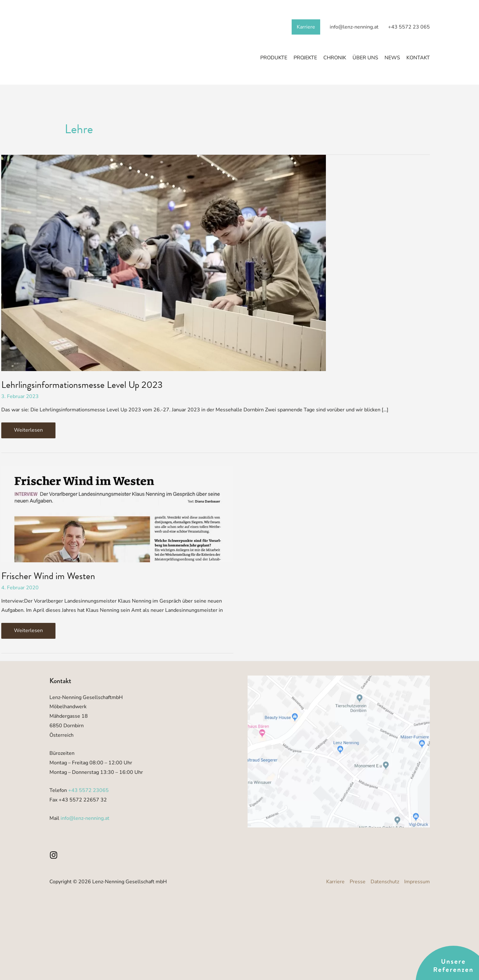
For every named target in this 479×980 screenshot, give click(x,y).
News (392, 58)
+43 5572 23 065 (409, 27)
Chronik (335, 58)
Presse (358, 882)
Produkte (274, 58)
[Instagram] (54, 855)
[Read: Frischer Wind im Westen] (117, 513)
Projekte (305, 58)
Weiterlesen (35, 428)
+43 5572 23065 (88, 790)
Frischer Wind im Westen (48, 576)
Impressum (417, 882)
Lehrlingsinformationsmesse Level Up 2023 (82, 385)
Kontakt (418, 58)
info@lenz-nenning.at (354, 27)
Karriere (306, 27)
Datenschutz (385, 882)
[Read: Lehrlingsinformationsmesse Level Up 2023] (164, 263)
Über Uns (365, 58)
